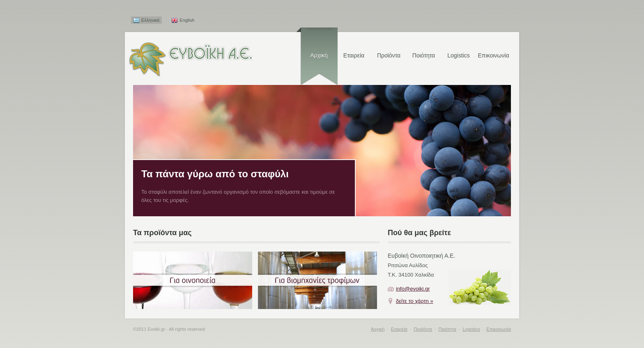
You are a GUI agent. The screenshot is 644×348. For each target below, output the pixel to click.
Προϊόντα (389, 55)
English (187, 20)
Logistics (458, 55)
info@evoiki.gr (413, 289)
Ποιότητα (424, 55)
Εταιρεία (354, 55)
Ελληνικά (150, 20)
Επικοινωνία (494, 55)
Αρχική (319, 55)
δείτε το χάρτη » (415, 301)
